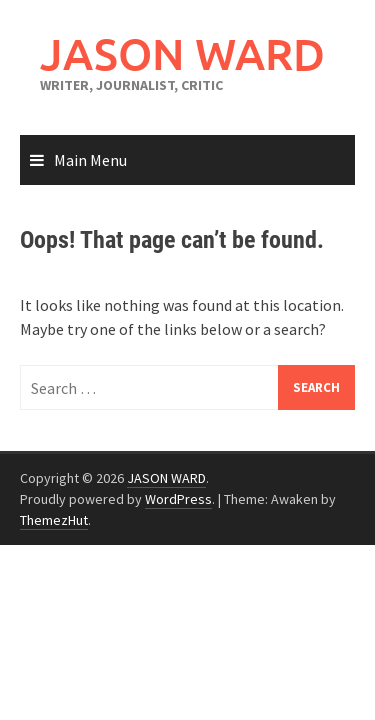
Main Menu (90, 160)
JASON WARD (182, 53)
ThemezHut (54, 520)
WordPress (178, 499)
